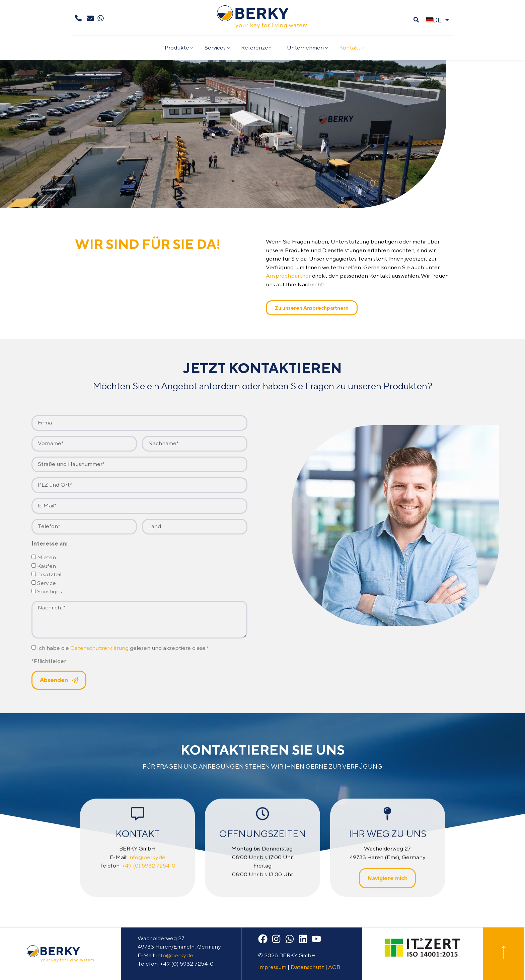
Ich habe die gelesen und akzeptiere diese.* (123, 648)
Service (47, 583)
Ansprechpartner (288, 276)
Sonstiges (50, 592)
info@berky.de (175, 955)
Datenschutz (307, 967)
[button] (416, 20)
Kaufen (47, 566)
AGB (334, 967)
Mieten (47, 558)
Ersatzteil (49, 575)
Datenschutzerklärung (99, 648)
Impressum (272, 967)
